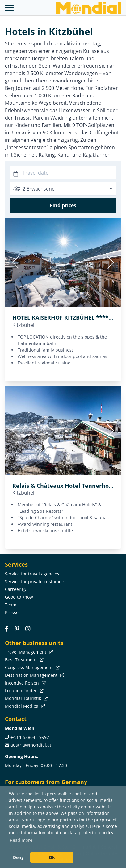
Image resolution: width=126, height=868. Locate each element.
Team (11, 605)
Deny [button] (18, 857)
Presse (12, 612)
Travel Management (28, 652)
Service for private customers (35, 581)
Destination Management (34, 675)
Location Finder (24, 691)
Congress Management (32, 667)
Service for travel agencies (32, 574)
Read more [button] (21, 840)
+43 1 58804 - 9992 (30, 737)
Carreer (15, 589)
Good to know (19, 597)
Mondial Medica (24, 706)
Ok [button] (52, 857)
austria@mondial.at (31, 745)
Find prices (63, 205)
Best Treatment (24, 660)
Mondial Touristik (26, 698)
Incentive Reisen (25, 683)
